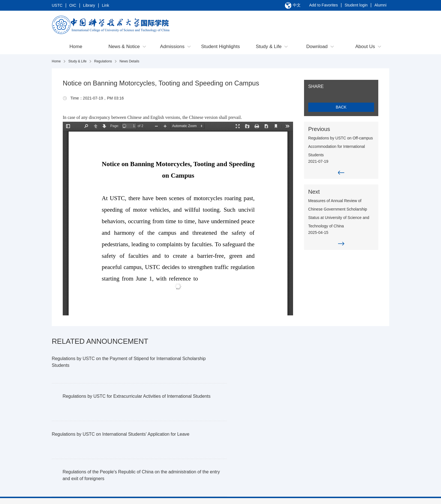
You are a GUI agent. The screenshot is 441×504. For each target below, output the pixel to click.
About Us (365, 47)
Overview (66, 441)
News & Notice (124, 47)
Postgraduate (133, 449)
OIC (73, 6)
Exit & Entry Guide (287, 441)
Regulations (103, 62)
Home (76, 47)
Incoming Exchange (239, 449)
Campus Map (283, 463)
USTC (57, 6)
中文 (297, 5)
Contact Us (67, 449)
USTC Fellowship (136, 471)
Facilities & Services (289, 456)
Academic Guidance (289, 449)
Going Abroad (233, 441)
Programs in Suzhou (139, 456)
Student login (356, 6)
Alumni (380, 6)
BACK (346, 108)
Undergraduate (134, 441)
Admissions (172, 47)
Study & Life (269, 47)
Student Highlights (220, 47)
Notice (95, 449)
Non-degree (131, 463)
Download (317, 47)
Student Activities (286, 471)
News (94, 441)
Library (89, 6)
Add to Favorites (323, 6)
